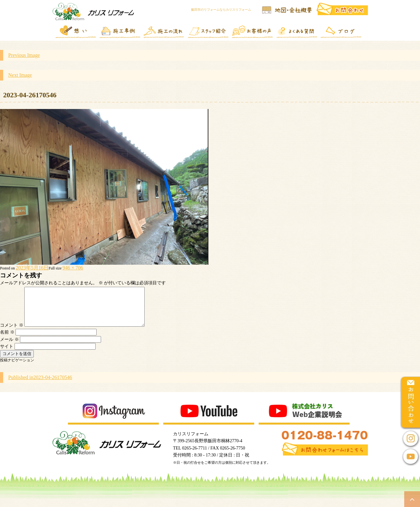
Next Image (20, 75)
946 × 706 (73, 268)
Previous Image (24, 55)
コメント (12, 333)
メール (9, 347)
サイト (7, 354)
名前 (7, 340)
